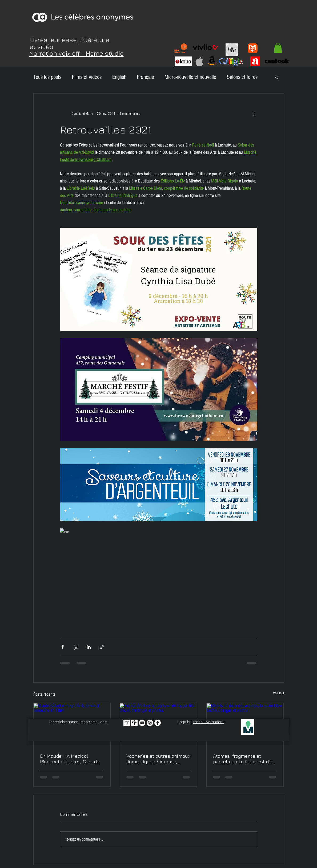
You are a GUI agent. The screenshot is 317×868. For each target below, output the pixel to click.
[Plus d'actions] (254, 114)
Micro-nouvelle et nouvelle (190, 77)
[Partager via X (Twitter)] (76, 647)
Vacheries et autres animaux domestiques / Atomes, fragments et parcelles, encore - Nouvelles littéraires (158, 759)
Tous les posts (47, 77)
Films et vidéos (87, 77)
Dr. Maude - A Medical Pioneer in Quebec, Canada (70, 759)
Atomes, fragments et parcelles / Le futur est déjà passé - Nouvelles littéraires (245, 759)
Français (145, 77)
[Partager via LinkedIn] (89, 647)
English (119, 77)
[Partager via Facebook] (63, 647)
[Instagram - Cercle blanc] (150, 723)
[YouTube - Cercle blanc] (142, 723)
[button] (278, 48)
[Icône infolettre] (127, 723)
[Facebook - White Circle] (158, 723)
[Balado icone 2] (134, 723)
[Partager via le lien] (102, 647)
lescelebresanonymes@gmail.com (78, 722)
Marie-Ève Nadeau (209, 722)
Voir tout (278, 693)
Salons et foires (242, 77)
